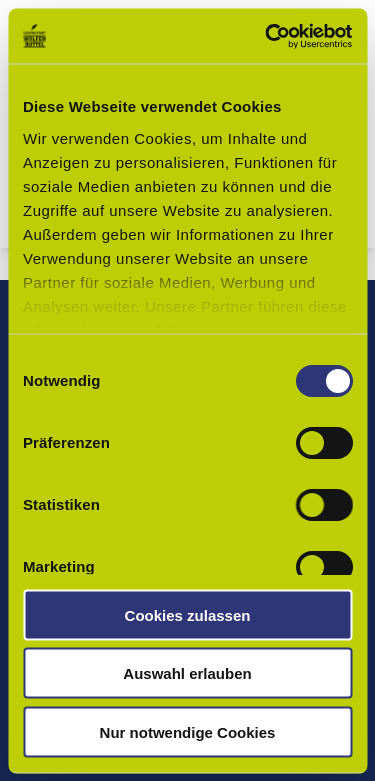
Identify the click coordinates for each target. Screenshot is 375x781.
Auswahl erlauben (187, 673)
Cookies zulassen (188, 614)
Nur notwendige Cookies (188, 731)
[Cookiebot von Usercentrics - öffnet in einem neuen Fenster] (267, 36)
